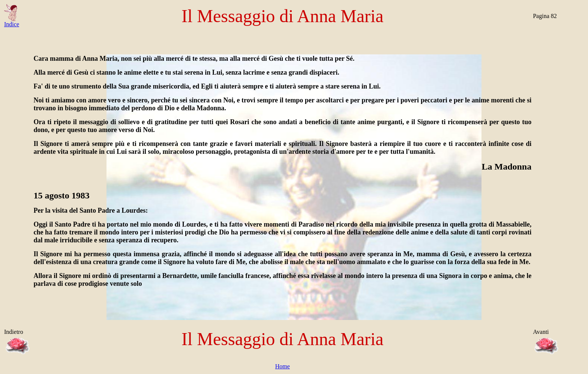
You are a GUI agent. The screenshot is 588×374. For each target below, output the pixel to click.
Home (283, 366)
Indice (12, 22)
